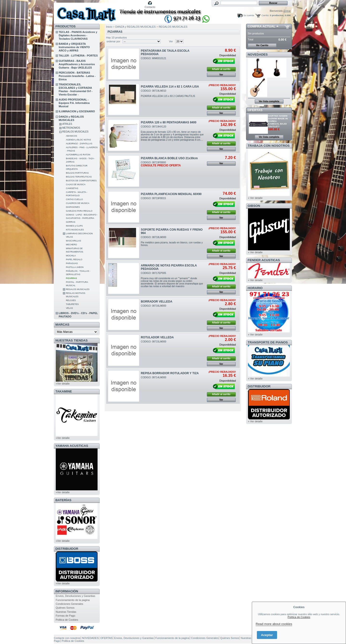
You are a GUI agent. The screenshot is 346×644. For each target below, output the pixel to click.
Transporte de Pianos (268, 342)
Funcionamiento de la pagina (73, 600)
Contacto (150, 7)
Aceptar (267, 635)
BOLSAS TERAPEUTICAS (79, 177)
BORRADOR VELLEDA (157, 302)
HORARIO (255, 288)
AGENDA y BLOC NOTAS (78, 140)
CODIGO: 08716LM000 (154, 306)
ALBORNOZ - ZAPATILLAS (79, 144)
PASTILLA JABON (75, 267)
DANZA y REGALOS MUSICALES (136, 27)
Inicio (109, 27)
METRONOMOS (71, 128)
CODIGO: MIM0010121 (154, 58)
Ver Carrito (262, 45)
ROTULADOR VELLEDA (157, 337)
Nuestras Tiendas (66, 612)
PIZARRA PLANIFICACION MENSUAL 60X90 (171, 194)
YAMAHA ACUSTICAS (72, 446)
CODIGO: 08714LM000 (154, 377)
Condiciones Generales (69, 604)
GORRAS (71, 222)
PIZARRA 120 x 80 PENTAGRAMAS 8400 (169, 122)
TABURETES (72, 304)
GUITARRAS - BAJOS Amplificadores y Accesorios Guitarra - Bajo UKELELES (77, 64)
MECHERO (71, 245)
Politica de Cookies (67, 620)
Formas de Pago (65, 616)
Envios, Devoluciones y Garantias (75, 596)
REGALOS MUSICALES (75, 132)
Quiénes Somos (65, 608)
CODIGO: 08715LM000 (154, 342)
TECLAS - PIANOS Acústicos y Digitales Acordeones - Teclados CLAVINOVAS (78, 35)
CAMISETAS (72, 188)
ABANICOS (71, 136)
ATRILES (67, 124)
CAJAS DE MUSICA (76, 184)
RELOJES (71, 300)
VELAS (69, 308)
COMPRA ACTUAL (262, 26)
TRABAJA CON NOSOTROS (269, 146)
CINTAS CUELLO (74, 199)
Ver (171, 41)
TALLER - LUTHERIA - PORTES (78, 56)
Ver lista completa (269, 101)
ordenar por (114, 41)
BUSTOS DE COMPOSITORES (81, 181)
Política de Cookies (299, 617)
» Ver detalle (255, 198)
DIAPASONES (73, 207)
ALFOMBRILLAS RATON (78, 155)
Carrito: (265, 15)
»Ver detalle (63, 384)
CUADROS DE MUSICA (78, 203)
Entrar (287, 11)
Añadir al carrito (221, 69)
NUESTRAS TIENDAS (72, 340)
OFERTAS (255, 110)
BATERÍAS (63, 500)
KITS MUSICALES (75, 230)
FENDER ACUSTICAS (264, 260)
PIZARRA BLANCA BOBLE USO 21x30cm (169, 158)
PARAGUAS (72, 263)
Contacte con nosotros (67, 638)
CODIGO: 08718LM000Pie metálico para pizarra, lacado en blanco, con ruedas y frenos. (172, 241)
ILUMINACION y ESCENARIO (77, 111)
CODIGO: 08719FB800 (161, 164)
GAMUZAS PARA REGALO (79, 211)
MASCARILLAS (73, 241)
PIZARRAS (71, 278)
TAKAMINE (64, 391)
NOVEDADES (258, 54)
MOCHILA (71, 256)
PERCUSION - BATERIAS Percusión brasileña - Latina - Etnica (77, 76)
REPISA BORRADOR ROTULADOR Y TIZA (170, 373)
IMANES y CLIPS (74, 226)
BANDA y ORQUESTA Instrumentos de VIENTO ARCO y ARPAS (74, 47)
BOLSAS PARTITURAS (77, 173)
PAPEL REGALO (74, 259)
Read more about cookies (274, 624)
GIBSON (254, 206)
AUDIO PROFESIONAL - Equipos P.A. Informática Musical (74, 103)
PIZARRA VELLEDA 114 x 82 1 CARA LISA (170, 87)
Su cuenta (249, 15)
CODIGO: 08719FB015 (153, 198)
